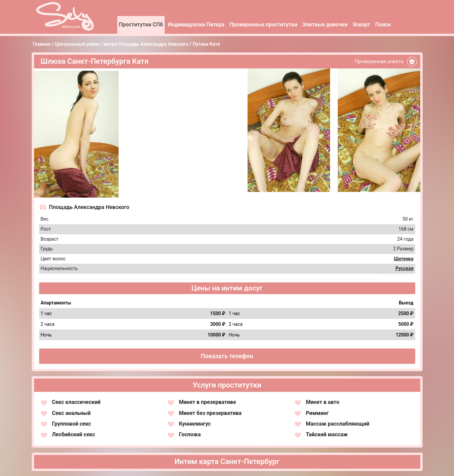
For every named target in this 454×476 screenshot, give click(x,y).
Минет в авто (323, 402)
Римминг (318, 413)
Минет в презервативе (208, 402)
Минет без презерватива (210, 413)
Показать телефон (227, 356)
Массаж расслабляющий (338, 424)
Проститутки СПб (141, 25)
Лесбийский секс (74, 434)
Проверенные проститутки (263, 25)
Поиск (383, 25)
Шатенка (404, 259)
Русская (405, 268)
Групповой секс (72, 424)
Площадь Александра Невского (89, 207)
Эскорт (361, 25)
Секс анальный (71, 413)
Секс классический (77, 402)
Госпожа (190, 434)
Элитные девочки (325, 25)
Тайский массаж (327, 434)
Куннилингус (195, 424)
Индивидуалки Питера (196, 25)
